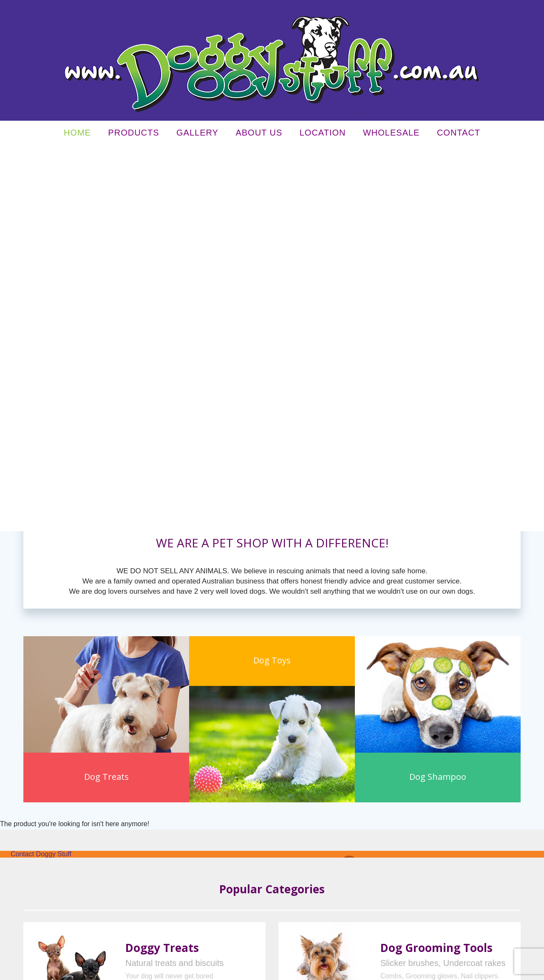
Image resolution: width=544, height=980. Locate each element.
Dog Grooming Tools (436, 563)
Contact (459, 135)
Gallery (197, 135)
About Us (259, 135)
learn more (142, 613)
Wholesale (391, 135)
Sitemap (184, 970)
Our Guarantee (351, 820)
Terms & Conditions (149, 970)
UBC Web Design (407, 970)
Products (133, 135)
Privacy (115, 970)
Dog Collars (155, 663)
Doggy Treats (162, 563)
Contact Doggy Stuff (41, 469)
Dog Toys (404, 663)
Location (323, 135)
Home (77, 135)
